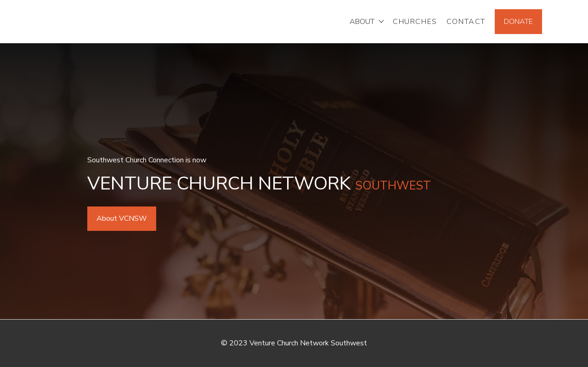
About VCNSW (122, 218)
